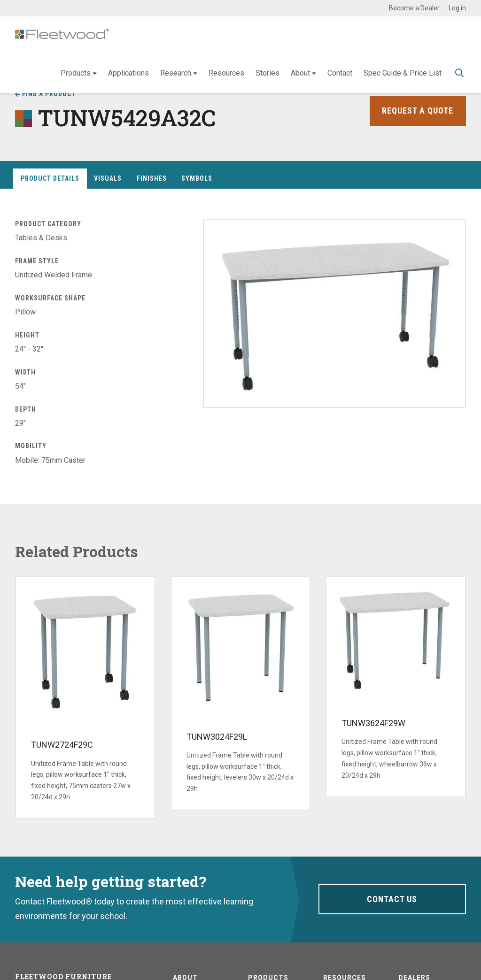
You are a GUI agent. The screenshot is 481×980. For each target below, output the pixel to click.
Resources (226, 73)
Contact (340, 73)
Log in (457, 8)
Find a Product (49, 94)
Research (176, 73)
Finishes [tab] (152, 178)
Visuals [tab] (108, 178)
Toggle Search (459, 74)
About (300, 73)
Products (76, 73)
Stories (268, 73)
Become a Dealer (414, 8)
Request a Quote (418, 111)
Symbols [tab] (197, 178)
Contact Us (392, 899)
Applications (128, 73)
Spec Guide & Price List (403, 73)
